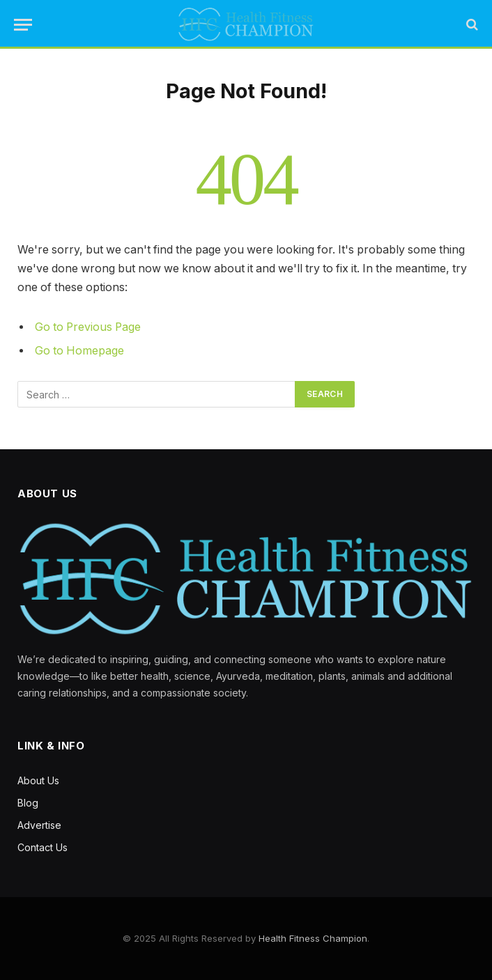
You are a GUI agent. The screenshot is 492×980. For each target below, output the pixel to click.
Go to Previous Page (88, 327)
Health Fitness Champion (313, 938)
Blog (28, 803)
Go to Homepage (79, 351)
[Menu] (23, 25)
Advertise (39, 825)
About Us (38, 780)
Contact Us (43, 847)
